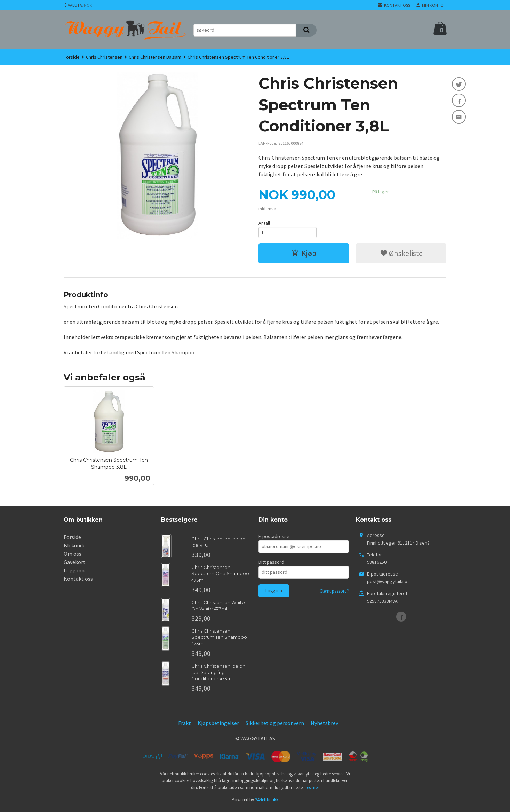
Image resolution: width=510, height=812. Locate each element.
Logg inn (74, 572)
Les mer (312, 789)
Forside (72, 57)
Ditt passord (271, 564)
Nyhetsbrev (324, 725)
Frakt (185, 725)
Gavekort (75, 564)
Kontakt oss (78, 580)
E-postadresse (274, 538)
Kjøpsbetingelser (218, 725)
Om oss (73, 555)
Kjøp (304, 255)
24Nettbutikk (267, 801)
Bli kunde (75, 547)
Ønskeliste (401, 255)
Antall (264, 223)
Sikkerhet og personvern (275, 725)
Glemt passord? (334, 593)
